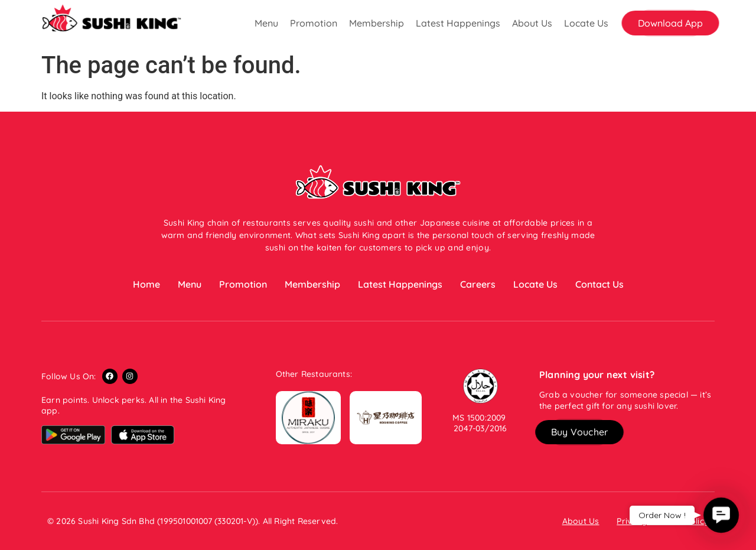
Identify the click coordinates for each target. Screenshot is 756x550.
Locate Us (586, 23)
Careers (478, 284)
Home (146, 284)
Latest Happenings (458, 23)
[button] (670, 23)
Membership (377, 23)
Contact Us (599, 284)
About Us (532, 23)
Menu (266, 23)
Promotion (314, 23)
